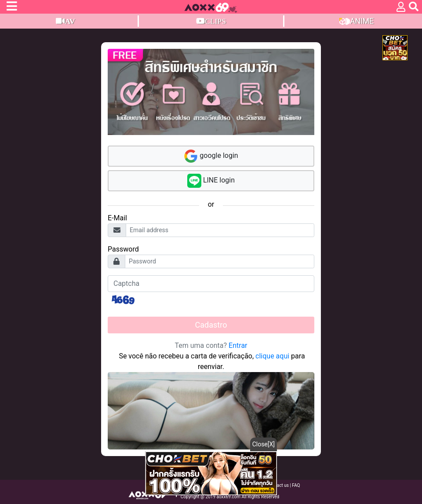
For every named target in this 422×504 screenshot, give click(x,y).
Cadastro (211, 325)
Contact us (279, 485)
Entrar (238, 345)
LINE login (211, 181)
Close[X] (264, 444)
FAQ (296, 485)
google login (211, 156)
